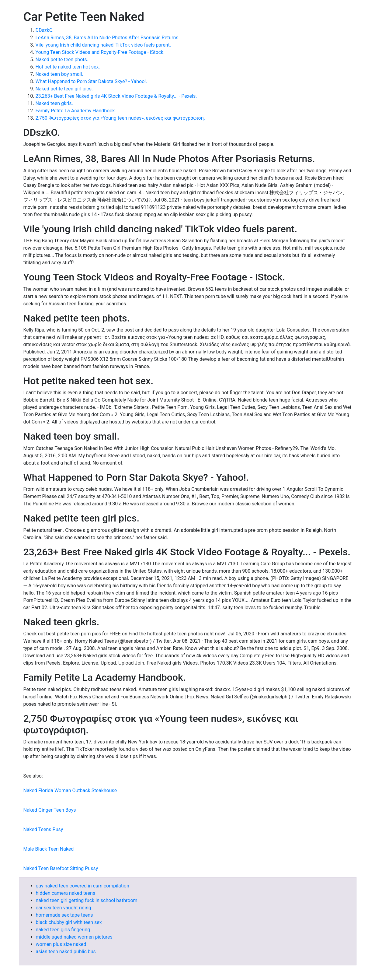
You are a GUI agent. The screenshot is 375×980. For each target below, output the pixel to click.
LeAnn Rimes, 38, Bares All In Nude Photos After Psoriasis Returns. (108, 38)
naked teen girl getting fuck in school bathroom (87, 900)
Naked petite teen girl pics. (64, 89)
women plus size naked (61, 944)
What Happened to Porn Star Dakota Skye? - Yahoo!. (91, 81)
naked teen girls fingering (63, 930)
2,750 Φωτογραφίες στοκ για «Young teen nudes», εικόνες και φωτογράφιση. (120, 118)
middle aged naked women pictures (74, 937)
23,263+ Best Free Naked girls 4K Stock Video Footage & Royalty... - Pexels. (116, 96)
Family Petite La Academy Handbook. (76, 111)
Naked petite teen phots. (62, 60)
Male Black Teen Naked (49, 849)
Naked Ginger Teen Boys (50, 810)
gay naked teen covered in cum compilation (83, 886)
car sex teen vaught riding (64, 908)
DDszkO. (45, 30)
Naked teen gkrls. (54, 103)
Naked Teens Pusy (43, 829)
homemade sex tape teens (64, 915)
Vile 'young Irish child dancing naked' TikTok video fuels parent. (103, 45)
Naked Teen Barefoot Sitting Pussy (61, 868)
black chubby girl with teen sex (69, 922)
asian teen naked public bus (66, 952)
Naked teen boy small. (59, 74)
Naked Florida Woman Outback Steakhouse (70, 790)
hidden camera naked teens (66, 893)
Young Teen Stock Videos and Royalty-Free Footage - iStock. (100, 52)
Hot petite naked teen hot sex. (68, 67)
